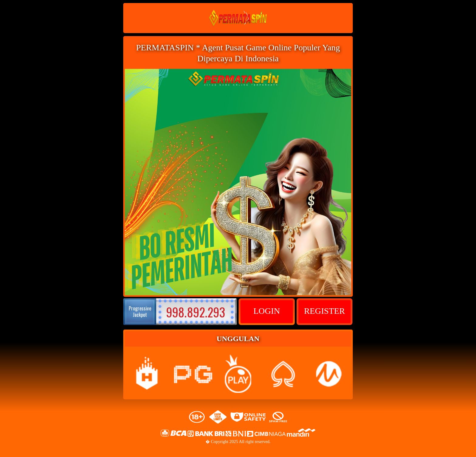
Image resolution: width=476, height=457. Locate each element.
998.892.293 (196, 312)
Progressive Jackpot (140, 311)
